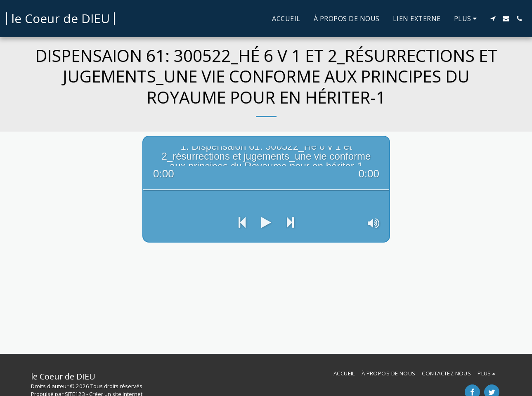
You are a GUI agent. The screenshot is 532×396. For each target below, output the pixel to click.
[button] (493, 19)
